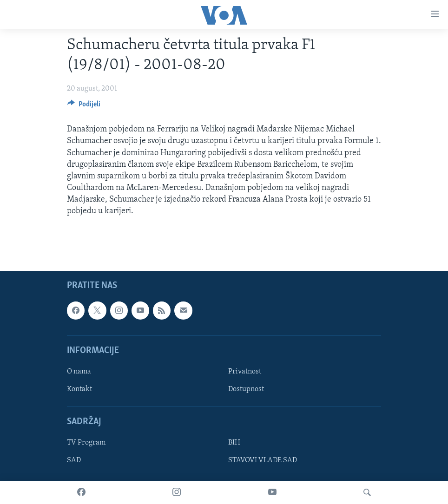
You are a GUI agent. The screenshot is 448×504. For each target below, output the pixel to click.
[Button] (84, 106)
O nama (79, 372)
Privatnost (245, 372)
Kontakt (79, 389)
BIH (234, 443)
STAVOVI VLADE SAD (263, 460)
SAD (74, 460)
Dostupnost (246, 389)
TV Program (86, 443)
